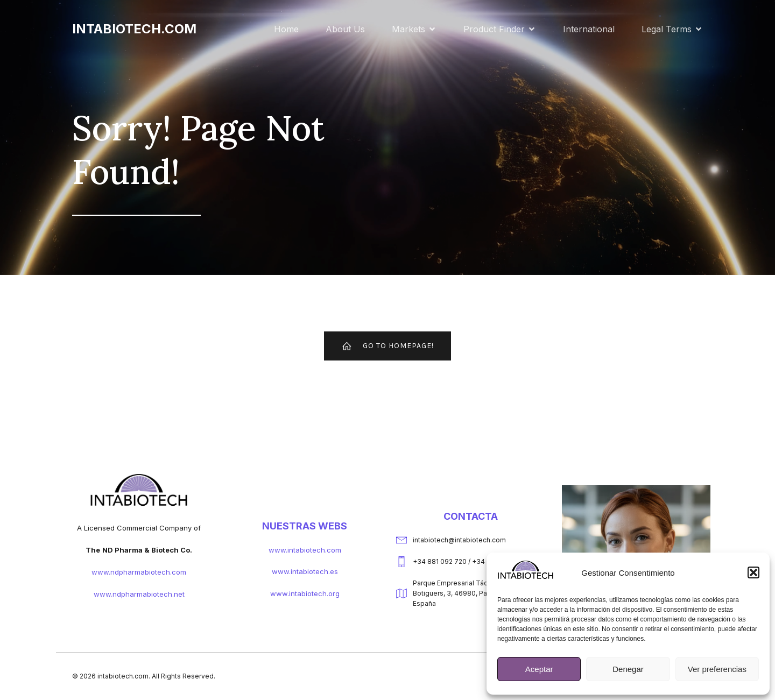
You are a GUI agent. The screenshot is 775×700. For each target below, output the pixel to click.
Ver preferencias (717, 669)
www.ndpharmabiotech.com (139, 573)
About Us (345, 30)
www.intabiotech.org (305, 595)
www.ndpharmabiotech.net (139, 595)
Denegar (628, 669)
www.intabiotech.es (305, 572)
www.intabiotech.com (305, 551)
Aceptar (539, 669)
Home (286, 30)
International (589, 30)
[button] (753, 572)
